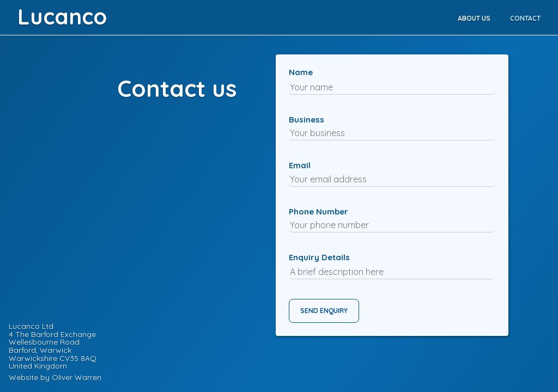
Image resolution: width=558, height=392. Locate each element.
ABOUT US (474, 18)
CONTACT (525, 18)
